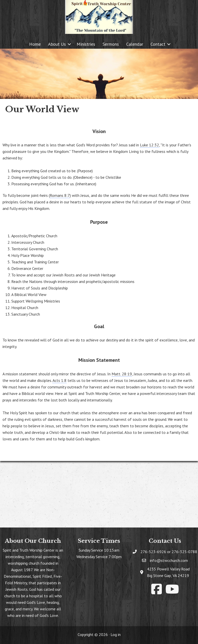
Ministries (86, 44)
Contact (158, 44)
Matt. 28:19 (122, 374)
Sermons (111, 44)
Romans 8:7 (60, 195)
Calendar (135, 44)
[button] (69, 44)
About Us (57, 44)
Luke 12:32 (150, 145)
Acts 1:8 (60, 380)
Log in (116, 634)
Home (35, 44)
